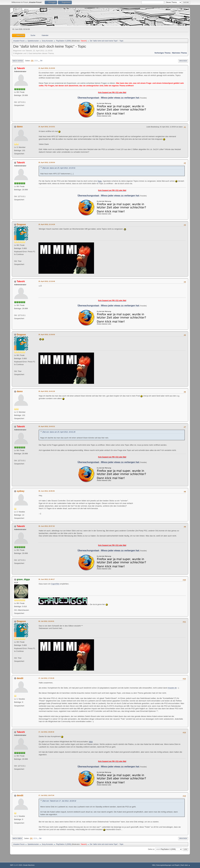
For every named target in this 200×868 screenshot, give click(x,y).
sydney (20, 491)
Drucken (183, 61)
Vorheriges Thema (162, 53)
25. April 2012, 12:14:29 (47, 224)
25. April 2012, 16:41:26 (47, 391)
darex (20, 127)
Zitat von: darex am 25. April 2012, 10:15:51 (59, 168)
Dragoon (21, 224)
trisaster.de (172, 688)
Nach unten (18, 61)
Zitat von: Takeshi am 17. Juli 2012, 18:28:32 (59, 801)
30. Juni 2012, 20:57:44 (47, 526)
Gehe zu (151, 849)
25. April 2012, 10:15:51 (47, 127)
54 (41, 61)
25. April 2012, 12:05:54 (47, 162)
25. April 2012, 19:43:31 (47, 426)
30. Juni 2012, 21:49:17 (47, 579)
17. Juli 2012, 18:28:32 (46, 732)
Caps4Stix (55, 584)
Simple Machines (29, 865)
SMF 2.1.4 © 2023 (16, 865)
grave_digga (23, 579)
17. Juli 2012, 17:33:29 (46, 678)
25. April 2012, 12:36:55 (47, 335)
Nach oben (17, 838)
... (39, 61)
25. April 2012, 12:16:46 (47, 281)
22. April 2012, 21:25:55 (47, 68)
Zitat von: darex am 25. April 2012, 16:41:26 (59, 432)
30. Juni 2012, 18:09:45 (47, 491)
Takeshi (84, 41)
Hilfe (154, 865)
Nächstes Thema (179, 53)
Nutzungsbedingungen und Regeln (168, 865)
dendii (20, 678)
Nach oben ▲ (185, 865)
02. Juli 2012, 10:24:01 (46, 621)
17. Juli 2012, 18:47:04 (46, 795)
